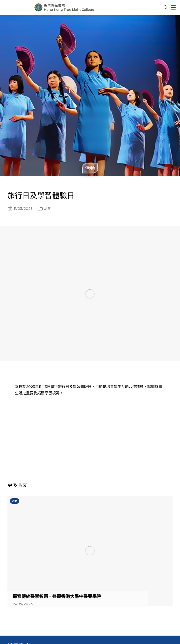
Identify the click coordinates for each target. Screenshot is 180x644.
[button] (173, 7)
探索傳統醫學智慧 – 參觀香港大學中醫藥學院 (57, 596)
